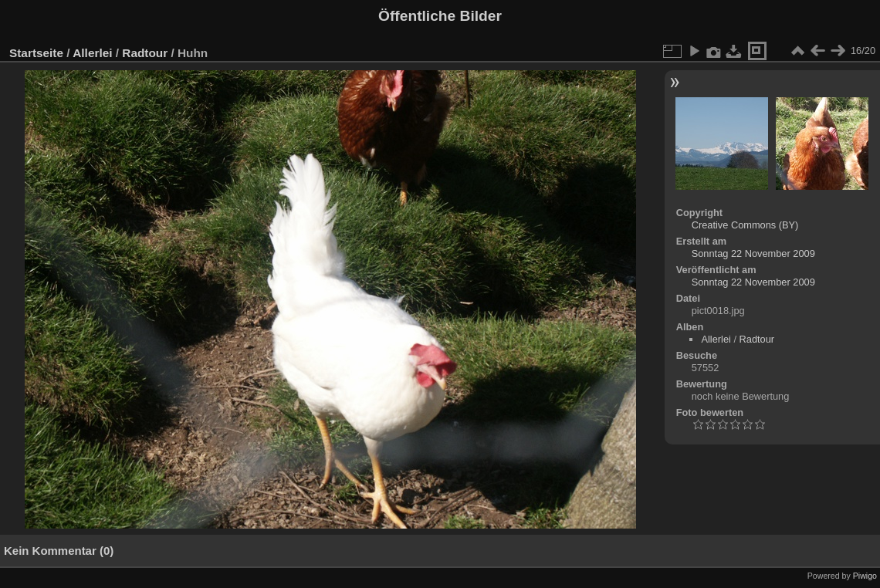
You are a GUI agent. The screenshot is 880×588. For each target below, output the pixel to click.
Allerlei (92, 53)
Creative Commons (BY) (745, 225)
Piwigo (865, 576)
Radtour (145, 53)
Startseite (36, 53)
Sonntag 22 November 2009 (753, 253)
